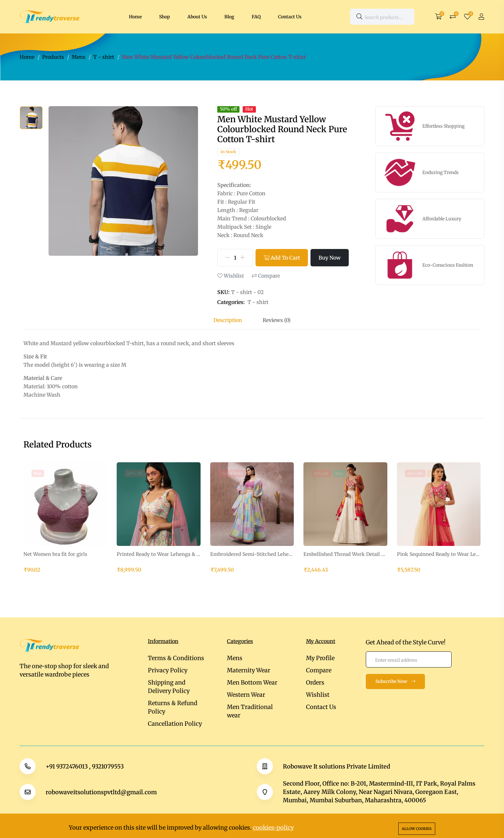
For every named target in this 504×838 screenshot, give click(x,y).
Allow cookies (417, 829)
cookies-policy (273, 828)
